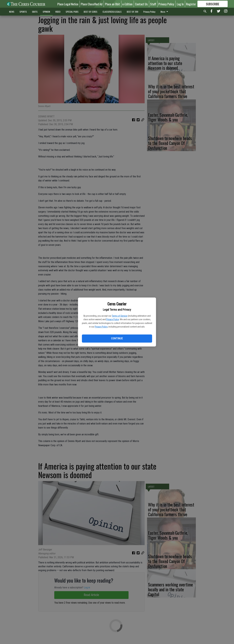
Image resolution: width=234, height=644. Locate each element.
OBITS (35, 12)
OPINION (46, 12)
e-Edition (127, 4)
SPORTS (23, 12)
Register (191, 4)
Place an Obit (112, 4)
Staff (153, 4)
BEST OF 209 (132, 12)
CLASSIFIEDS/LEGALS (112, 12)
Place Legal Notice (68, 4)
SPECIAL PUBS (72, 12)
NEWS (12, 12)
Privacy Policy (113, 319)
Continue (117, 338)
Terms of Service (120, 316)
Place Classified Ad (92, 4)
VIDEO (58, 12)
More (165, 12)
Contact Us (141, 4)
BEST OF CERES (91, 12)
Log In (180, 4)
